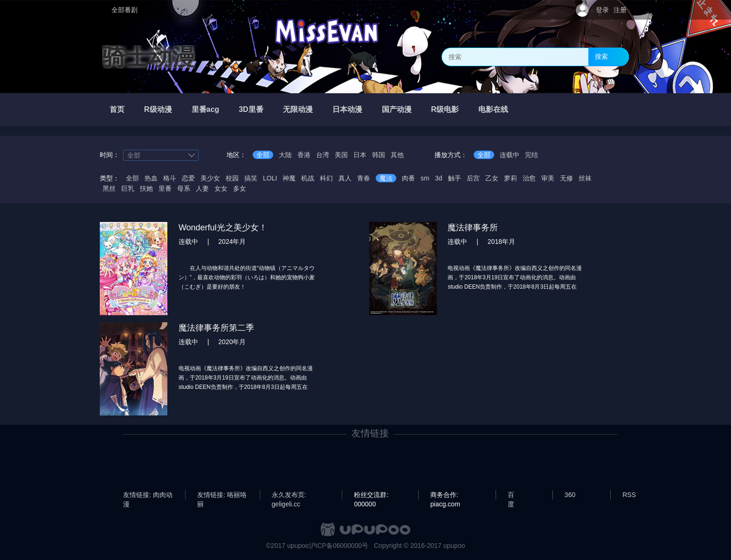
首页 (117, 109)
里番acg (206, 109)
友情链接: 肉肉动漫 (148, 495)
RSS (629, 495)
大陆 (285, 155)
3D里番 (251, 109)
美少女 (210, 178)
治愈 (529, 178)
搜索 (601, 56)
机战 (308, 178)
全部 (263, 155)
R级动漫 (158, 109)
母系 (184, 188)
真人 (345, 178)
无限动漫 (298, 109)
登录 (602, 10)
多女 (240, 188)
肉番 (408, 178)
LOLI (270, 178)
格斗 (170, 178)
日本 (360, 155)
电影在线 (493, 109)
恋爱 (188, 178)
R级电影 (445, 109)
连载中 (510, 155)
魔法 (386, 178)
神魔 (289, 178)
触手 (455, 178)
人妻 (202, 188)
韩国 (379, 155)
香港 (304, 155)
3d (439, 178)
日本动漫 (347, 109)
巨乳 (128, 188)
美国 (341, 155)
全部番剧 (124, 10)
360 (570, 495)
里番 (165, 188)
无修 (566, 178)
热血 (151, 178)
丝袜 (585, 178)
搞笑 (251, 178)
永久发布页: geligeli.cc (289, 495)
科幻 (326, 178)
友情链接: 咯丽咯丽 (222, 495)
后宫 (473, 178)
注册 (620, 10)
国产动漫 (397, 109)
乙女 (492, 178)
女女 (221, 188)
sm (425, 178)
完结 (531, 155)
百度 (511, 495)
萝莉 (510, 178)
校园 (232, 178)
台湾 (323, 155)
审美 (548, 178)
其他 (397, 155)
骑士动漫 (149, 57)
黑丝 (109, 188)
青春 (364, 178)
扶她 (146, 188)
